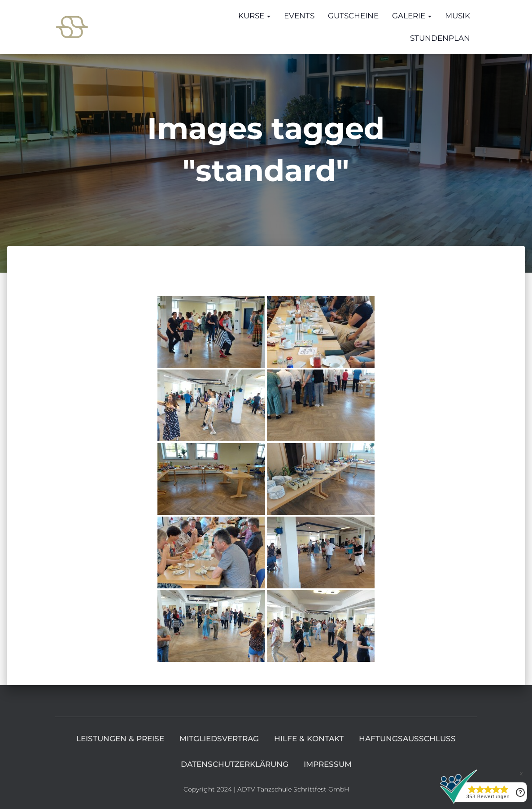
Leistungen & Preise (120, 739)
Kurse (254, 16)
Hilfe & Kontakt (309, 739)
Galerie (412, 16)
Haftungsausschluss (407, 739)
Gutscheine (353, 16)
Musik (458, 16)
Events (299, 16)
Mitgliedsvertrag (219, 739)
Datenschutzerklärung (235, 764)
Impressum (328, 764)
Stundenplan (440, 38)
